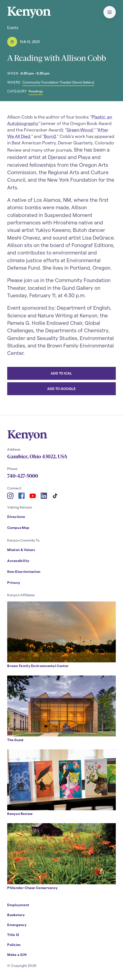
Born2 (50, 136)
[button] (110, 12)
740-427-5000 (23, 476)
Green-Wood (80, 130)
